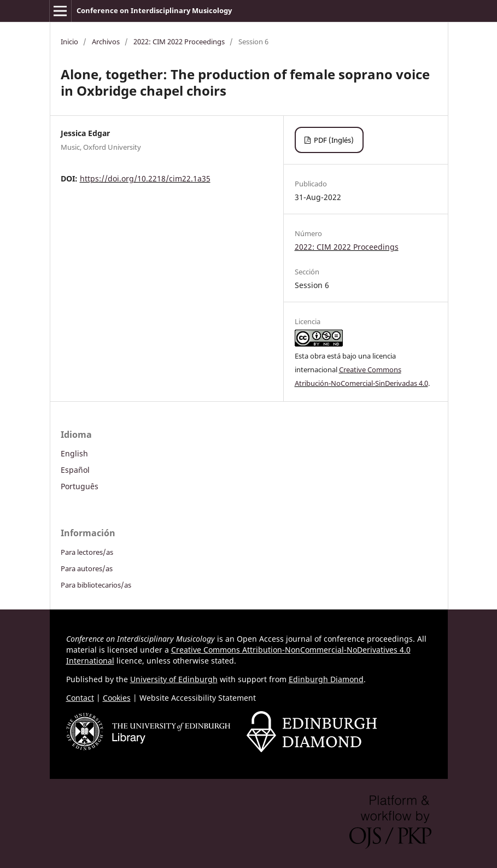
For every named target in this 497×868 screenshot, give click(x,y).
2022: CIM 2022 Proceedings (179, 42)
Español (75, 470)
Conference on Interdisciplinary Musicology (154, 10)
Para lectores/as (87, 552)
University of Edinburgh (174, 679)
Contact (80, 698)
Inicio (69, 42)
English (74, 453)
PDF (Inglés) (333, 140)
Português (80, 486)
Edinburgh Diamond (326, 679)
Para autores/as (87, 568)
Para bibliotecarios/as (96, 585)
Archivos (106, 42)
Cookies (117, 698)
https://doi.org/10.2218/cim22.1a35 (145, 178)
